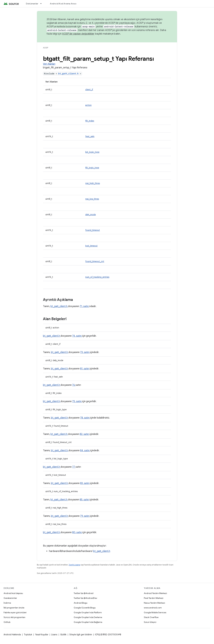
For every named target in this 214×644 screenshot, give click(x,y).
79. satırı (85, 516)
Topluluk (28, 635)
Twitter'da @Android (84, 593)
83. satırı (85, 483)
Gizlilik (63, 635)
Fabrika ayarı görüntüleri (15, 612)
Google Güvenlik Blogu (85, 608)
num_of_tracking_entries (97, 277)
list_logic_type (92, 152)
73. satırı (85, 352)
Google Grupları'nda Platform (88, 612)
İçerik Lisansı (75, 565)
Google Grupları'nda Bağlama (88, 622)
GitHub (7, 622)
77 (74, 467)
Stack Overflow (151, 617)
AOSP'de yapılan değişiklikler (78, 34)
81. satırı (85, 369)
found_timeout (93, 230)
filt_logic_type (92, 168)
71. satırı (85, 306)
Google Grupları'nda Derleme (88, 617)
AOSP (46, 48)
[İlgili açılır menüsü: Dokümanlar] (42, 4)
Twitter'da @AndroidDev (85, 598)
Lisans (54, 635)
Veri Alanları (49, 64)
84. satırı (85, 451)
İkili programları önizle (14, 608)
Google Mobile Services (155, 612)
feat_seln (90, 136)
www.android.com (153, 608)
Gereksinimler (10, 598)
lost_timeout (91, 246)
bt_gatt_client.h (69, 74)
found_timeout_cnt (95, 261)
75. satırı (77, 401)
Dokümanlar (32, 4)
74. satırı (77, 336)
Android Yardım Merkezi (155, 593)
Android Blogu (81, 603)
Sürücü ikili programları (14, 617)
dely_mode (91, 215)
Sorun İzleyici (150, 622)
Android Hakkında (12, 635)
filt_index (90, 121)
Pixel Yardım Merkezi (154, 598)
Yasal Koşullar (42, 635)
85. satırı (85, 500)
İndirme (7, 603)
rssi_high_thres (93, 183)
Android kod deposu (13, 593)
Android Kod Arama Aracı (63, 4)
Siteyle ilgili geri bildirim (81, 635)
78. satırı (85, 418)
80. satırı (77, 532)
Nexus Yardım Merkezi (154, 603)
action (88, 105)
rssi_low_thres (92, 199)
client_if (89, 90)
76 (74, 385)
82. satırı (85, 434)
